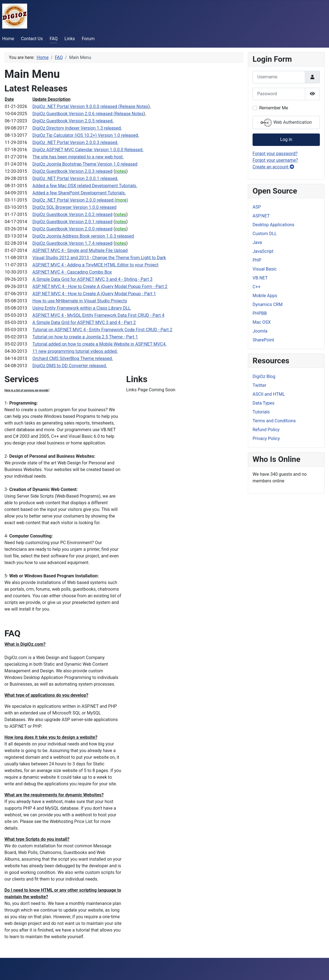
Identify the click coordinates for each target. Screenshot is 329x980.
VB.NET (260, 278)
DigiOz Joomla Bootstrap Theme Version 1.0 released (85, 164)
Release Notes (134, 106)
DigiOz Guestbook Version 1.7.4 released (72, 243)
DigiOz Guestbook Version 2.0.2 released (72, 214)
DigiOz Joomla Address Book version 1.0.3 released (83, 236)
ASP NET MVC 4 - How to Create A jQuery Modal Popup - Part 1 (94, 294)
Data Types (264, 403)
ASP (257, 207)
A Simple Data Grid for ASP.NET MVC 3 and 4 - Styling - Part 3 (92, 279)
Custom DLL (265, 234)
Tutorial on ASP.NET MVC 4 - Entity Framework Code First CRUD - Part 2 (102, 330)
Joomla (260, 331)
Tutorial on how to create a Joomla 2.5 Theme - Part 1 (85, 337)
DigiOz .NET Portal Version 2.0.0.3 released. (75, 142)
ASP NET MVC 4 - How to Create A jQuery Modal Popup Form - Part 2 (100, 286)
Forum (88, 39)
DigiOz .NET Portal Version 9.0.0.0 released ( (76, 106)
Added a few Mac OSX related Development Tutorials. (85, 186)
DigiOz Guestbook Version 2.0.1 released (72, 222)
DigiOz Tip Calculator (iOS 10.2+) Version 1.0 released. (86, 135)
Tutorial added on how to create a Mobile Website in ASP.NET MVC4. (100, 344)
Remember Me (274, 108)
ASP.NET (261, 216)
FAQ (54, 39)
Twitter (259, 385)
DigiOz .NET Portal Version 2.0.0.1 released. (75, 178)
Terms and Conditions (274, 421)
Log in (286, 139)
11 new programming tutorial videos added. (75, 351)
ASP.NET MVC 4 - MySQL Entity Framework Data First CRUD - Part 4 (98, 315)
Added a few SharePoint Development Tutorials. (79, 193)
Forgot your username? (275, 160)
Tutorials (261, 412)
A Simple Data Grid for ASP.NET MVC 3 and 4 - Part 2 (84, 322)
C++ (257, 287)
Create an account (273, 167)
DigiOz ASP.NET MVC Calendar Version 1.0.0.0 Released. (88, 150)
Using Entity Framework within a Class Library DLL (82, 308)
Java (257, 242)
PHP (257, 260)
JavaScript (263, 251)
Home (8, 39)
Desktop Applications (273, 225)
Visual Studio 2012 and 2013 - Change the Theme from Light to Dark (99, 258)
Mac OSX (262, 322)
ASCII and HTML (269, 394)
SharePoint (263, 340)
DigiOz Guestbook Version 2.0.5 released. (73, 121)
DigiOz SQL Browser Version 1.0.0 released (74, 207)
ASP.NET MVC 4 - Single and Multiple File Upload (80, 250)
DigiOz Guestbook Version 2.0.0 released (72, 229)
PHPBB (260, 313)
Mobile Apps (265, 296)
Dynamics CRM (268, 304)
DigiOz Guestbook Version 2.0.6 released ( (74, 114)
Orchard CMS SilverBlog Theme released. (73, 358)
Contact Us (32, 39)
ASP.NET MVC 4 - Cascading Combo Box (72, 272)
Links (70, 39)
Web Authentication (286, 123)
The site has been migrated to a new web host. (78, 157)
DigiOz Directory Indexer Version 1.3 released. (77, 128)
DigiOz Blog (264, 376)
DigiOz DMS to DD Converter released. (70, 366)
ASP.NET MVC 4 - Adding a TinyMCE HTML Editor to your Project (95, 265)
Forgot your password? (275, 154)
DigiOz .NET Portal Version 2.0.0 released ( (74, 200)
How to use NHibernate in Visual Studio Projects (80, 301)
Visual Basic (265, 269)
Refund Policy (266, 430)
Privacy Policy (266, 438)
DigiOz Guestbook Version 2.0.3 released (72, 171)
